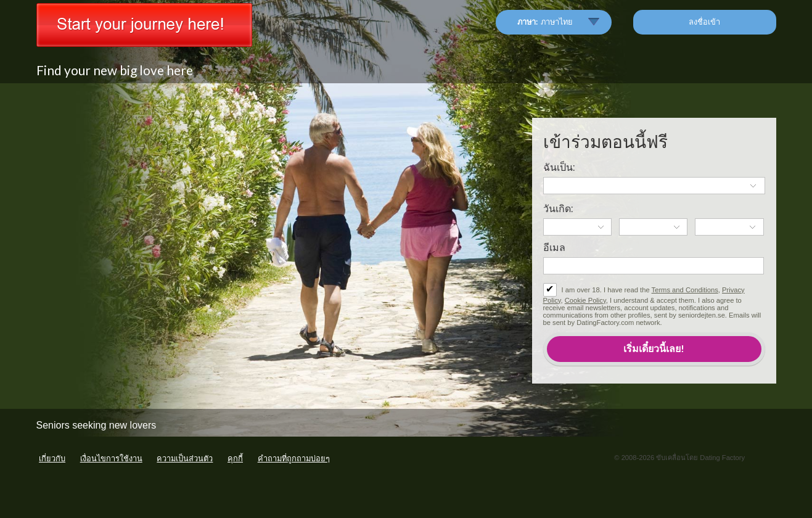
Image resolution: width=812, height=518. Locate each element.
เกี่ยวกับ (52, 458)
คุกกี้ (235, 458)
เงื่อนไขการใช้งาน (111, 458)
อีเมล (554, 248)
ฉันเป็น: (559, 167)
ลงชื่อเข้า (704, 22)
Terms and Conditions (685, 290)
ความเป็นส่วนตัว (185, 458)
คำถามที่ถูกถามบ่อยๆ (294, 458)
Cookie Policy (585, 300)
